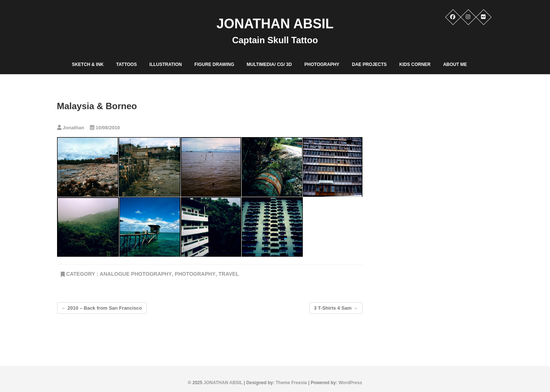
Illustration (166, 64)
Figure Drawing (214, 64)
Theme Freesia (291, 383)
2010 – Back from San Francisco (102, 308)
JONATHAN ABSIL (275, 24)
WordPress (350, 383)
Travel (229, 274)
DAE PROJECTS (369, 64)
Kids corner (415, 64)
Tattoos (127, 64)
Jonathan (71, 128)
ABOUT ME (455, 64)
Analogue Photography (136, 274)
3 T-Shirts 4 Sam (336, 308)
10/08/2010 (105, 128)
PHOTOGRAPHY (322, 64)
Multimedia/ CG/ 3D (269, 64)
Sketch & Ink (88, 64)
